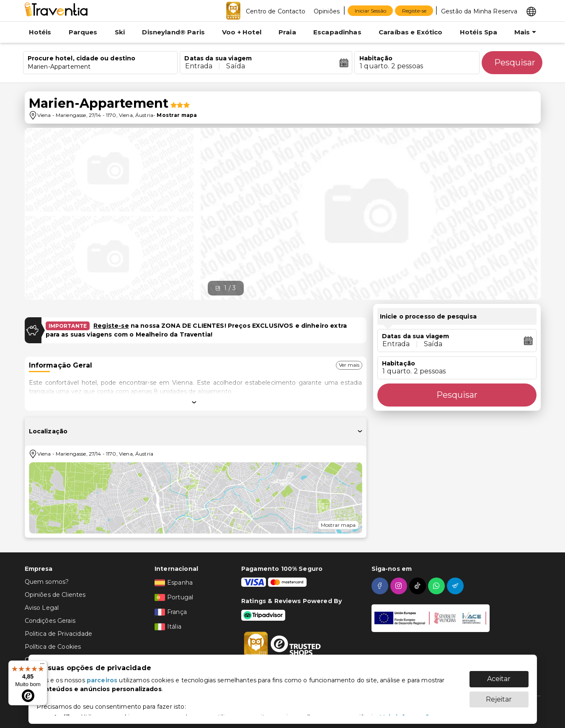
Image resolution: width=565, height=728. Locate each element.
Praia (287, 32)
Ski (120, 32)
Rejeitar (499, 695)
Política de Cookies (53, 647)
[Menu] (42, 666)
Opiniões (327, 11)
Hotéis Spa (479, 32)
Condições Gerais (50, 621)
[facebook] (381, 586)
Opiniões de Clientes (55, 595)
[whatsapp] (437, 586)
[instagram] (400, 586)
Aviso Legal (42, 608)
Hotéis (40, 32)
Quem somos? (47, 582)
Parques (83, 32)
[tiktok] (419, 586)
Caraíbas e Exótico (411, 32)
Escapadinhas (337, 32)
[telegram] (456, 586)
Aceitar (499, 675)
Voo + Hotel (242, 32)
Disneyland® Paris (173, 32)
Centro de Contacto (276, 11)
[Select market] (531, 11)
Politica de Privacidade (58, 634)
